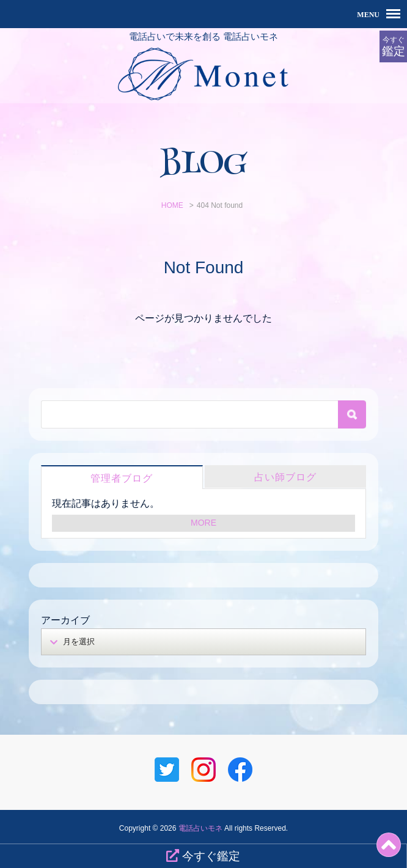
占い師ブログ (285, 477)
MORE (204, 523)
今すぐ (393, 47)
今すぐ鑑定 (203, 856)
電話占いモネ (200, 828)
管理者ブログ (122, 478)
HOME (172, 205)
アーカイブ (65, 620)
